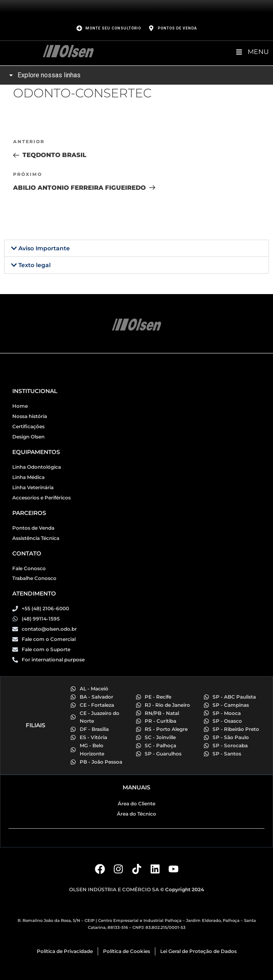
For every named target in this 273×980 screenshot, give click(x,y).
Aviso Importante (44, 248)
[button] (136, 248)
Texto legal (35, 265)
